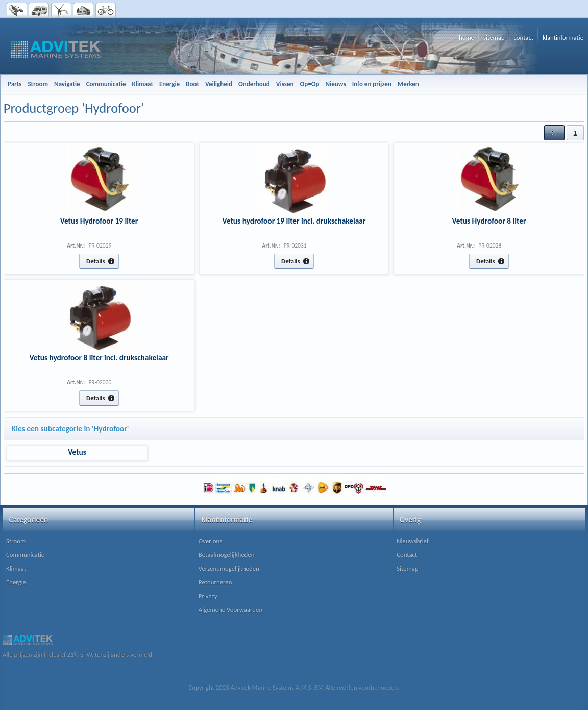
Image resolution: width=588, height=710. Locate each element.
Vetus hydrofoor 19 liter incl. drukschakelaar (294, 221)
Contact (407, 555)
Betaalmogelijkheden (227, 555)
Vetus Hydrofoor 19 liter (99, 221)
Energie (16, 582)
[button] (554, 133)
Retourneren (215, 582)
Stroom (16, 541)
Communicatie (25, 555)
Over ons (210, 541)
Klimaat (16, 568)
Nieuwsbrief (413, 541)
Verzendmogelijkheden (229, 568)
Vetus (77, 452)
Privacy (208, 596)
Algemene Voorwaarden (230, 610)
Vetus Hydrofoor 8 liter (489, 221)
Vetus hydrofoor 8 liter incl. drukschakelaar (99, 358)
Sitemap (407, 568)
